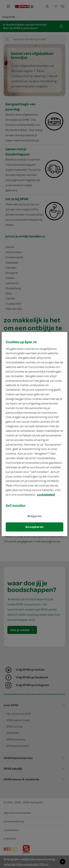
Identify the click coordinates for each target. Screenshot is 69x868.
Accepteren (34, 527)
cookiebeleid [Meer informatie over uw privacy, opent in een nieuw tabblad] (46, 495)
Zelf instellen (16, 505)
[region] (34, 434)
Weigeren (35, 516)
